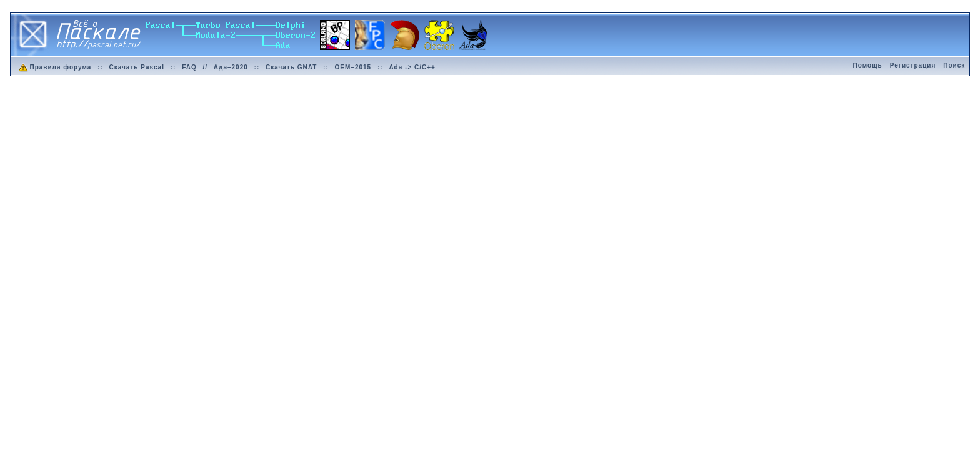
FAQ (189, 67)
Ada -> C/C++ (412, 67)
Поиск (954, 65)
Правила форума (54, 67)
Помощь (868, 65)
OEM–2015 (353, 67)
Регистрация (913, 65)
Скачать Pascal (137, 67)
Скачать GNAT (291, 67)
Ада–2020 (231, 67)
